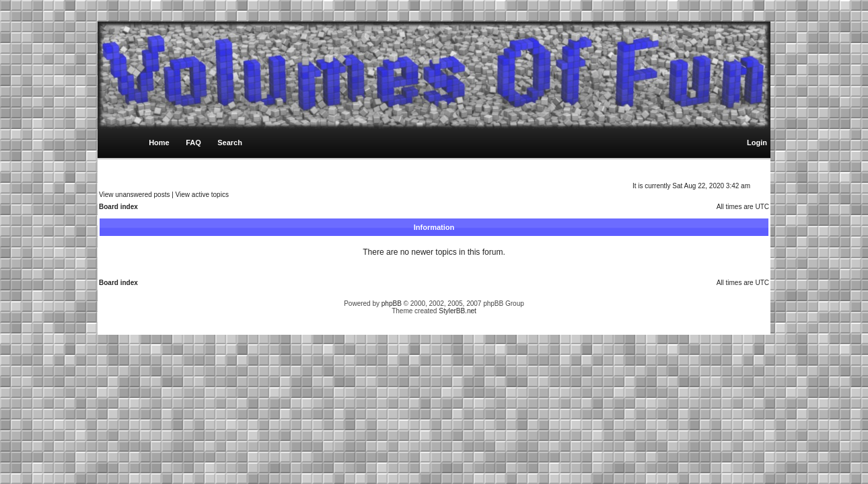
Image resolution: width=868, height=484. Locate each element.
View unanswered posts (134, 195)
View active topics (202, 195)
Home (159, 143)
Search (230, 143)
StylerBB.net (458, 311)
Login (757, 143)
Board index (118, 207)
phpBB (392, 304)
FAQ (193, 143)
